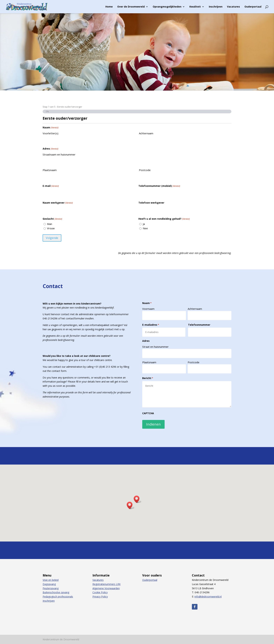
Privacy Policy (100, 597)
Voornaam (148, 309)
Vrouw (51, 228)
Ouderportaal (253, 7)
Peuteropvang (51, 588)
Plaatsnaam (50, 170)
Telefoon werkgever (151, 203)
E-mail (51, 186)
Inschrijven (216, 7)
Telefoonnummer (199, 325)
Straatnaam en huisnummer (59, 154)
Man (50, 224)
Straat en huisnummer (155, 347)
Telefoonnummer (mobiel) (159, 186)
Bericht (148, 378)
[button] (138, 499)
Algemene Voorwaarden (106, 588)
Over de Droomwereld (131, 7)
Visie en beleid (51, 580)
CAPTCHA (148, 413)
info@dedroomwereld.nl (208, 597)
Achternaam (146, 133)
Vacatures (233, 7)
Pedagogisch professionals (58, 597)
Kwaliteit (195, 7)
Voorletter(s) (51, 133)
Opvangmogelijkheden (167, 7)
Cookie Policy (100, 592)
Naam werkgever (58, 203)
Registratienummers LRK (107, 584)
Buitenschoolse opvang (56, 592)
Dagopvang (49, 584)
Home (109, 7)
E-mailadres (151, 325)
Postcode (145, 170)
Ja (144, 224)
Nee (145, 228)
